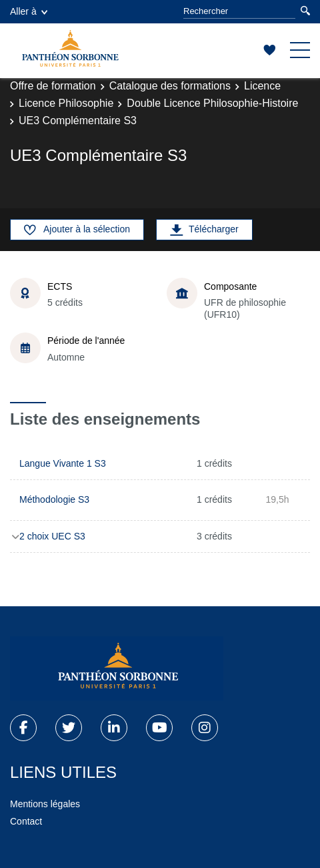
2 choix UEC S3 (52, 536)
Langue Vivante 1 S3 (63, 463)
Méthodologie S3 (54, 499)
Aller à (29, 11)
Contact (26, 821)
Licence (262, 86)
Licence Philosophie (66, 103)
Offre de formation (53, 86)
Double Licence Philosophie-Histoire (212, 103)
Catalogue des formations (170, 86)
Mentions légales (45, 804)
